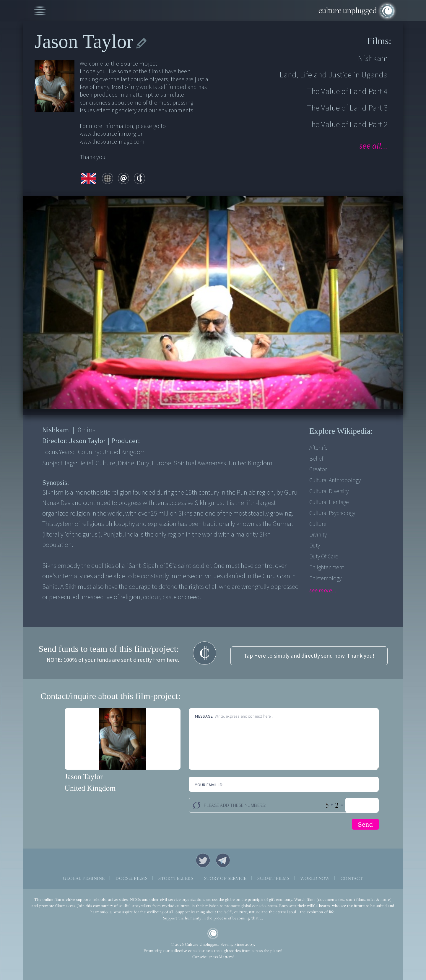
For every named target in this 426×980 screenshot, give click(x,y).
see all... (374, 146)
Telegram (223, 860)
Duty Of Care (324, 557)
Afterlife (318, 448)
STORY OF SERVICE (225, 878)
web (108, 178)
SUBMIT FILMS (273, 878)
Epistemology (325, 578)
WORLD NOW (315, 878)
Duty (315, 546)
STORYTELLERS (176, 878)
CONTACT (352, 878)
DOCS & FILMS (131, 878)
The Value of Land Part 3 (347, 108)
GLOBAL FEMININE (84, 878)
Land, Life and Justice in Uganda (334, 75)
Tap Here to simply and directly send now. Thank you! (309, 656)
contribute (139, 178)
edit (141, 43)
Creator (318, 469)
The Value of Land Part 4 (347, 91)
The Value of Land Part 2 (347, 125)
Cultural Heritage (329, 502)
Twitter (203, 860)
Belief (316, 459)
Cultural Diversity (329, 491)
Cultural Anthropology (335, 480)
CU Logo (213, 934)
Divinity (318, 535)
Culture (318, 524)
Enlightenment (327, 568)
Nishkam (373, 58)
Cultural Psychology (332, 513)
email (123, 178)
